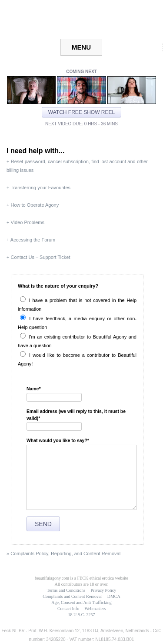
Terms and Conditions (66, 590)
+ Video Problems (25, 222)
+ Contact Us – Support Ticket (38, 257)
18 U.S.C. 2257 (82, 615)
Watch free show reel (81, 112)
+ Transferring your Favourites (38, 188)
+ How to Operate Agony (33, 205)
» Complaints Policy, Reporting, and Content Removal (63, 553)
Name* (34, 389)
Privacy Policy (104, 590)
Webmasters (95, 609)
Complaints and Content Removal (72, 596)
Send (43, 524)
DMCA (114, 596)
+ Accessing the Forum (31, 240)
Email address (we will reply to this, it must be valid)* (76, 415)
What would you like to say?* (58, 441)
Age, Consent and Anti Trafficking (81, 602)
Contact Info (68, 609)
